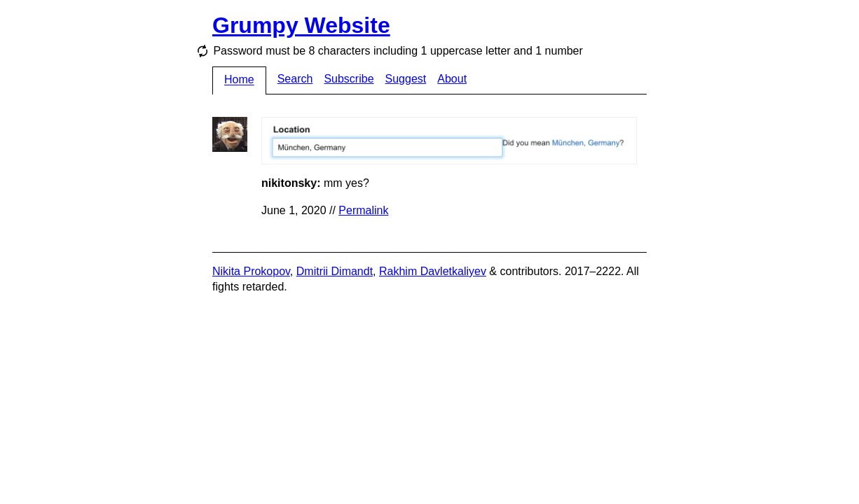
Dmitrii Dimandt (335, 271)
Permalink (363, 210)
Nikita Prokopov (251, 271)
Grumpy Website (301, 25)
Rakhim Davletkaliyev (433, 271)
